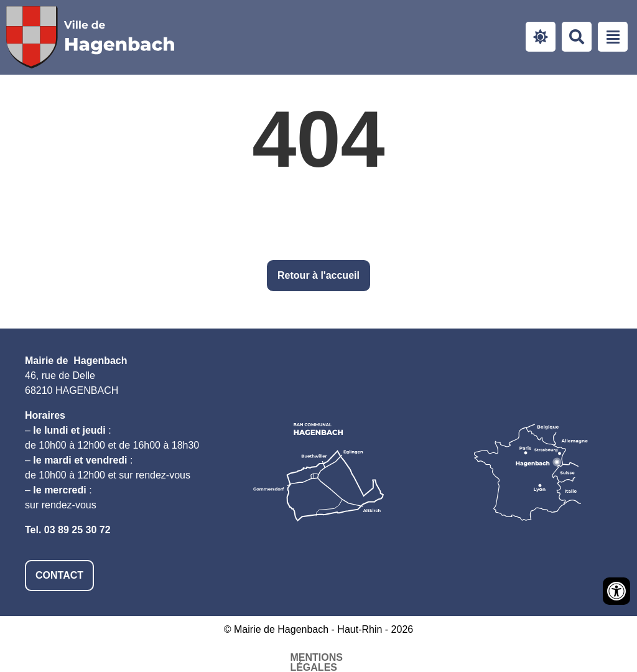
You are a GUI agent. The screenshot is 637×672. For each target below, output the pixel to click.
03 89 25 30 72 (77, 530)
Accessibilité (298, 657)
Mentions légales (190, 657)
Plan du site (388, 657)
